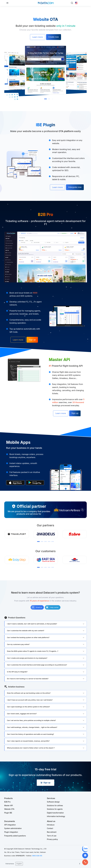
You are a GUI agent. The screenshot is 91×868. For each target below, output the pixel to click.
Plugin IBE (8, 813)
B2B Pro (7, 802)
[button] (45, 99)
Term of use (52, 836)
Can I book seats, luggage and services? (22, 714)
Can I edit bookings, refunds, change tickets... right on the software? (32, 727)
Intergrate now (75, 187)
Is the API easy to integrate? (17, 672)
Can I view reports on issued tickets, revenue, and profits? (28, 741)
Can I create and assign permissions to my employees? (27, 658)
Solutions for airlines (55, 805)
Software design (53, 802)
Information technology (56, 816)
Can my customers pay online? (18, 644)
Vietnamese (10, 864)
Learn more (38, 37)
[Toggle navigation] (7, 3)
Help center (52, 607)
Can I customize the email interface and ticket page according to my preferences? (37, 665)
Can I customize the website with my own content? (26, 631)
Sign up (32, 340)
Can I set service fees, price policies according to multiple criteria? (31, 720)
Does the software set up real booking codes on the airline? (29, 693)
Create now (54, 37)
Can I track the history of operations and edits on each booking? (30, 734)
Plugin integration (11, 832)
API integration (10, 825)
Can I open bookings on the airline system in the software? (28, 707)
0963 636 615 (37, 856)
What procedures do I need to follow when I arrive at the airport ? (31, 748)
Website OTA (9, 809)
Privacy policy (52, 839)
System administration (13, 828)
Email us (36, 607)
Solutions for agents (55, 809)
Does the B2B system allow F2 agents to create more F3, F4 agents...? (33, 651)
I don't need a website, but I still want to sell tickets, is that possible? (32, 624)
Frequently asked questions (15, 836)
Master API (9, 805)
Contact (50, 828)
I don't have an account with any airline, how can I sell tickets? (30, 700)
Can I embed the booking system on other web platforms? (28, 637)
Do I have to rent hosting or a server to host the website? (28, 679)
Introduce (51, 825)
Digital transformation (55, 813)
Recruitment (52, 832)
